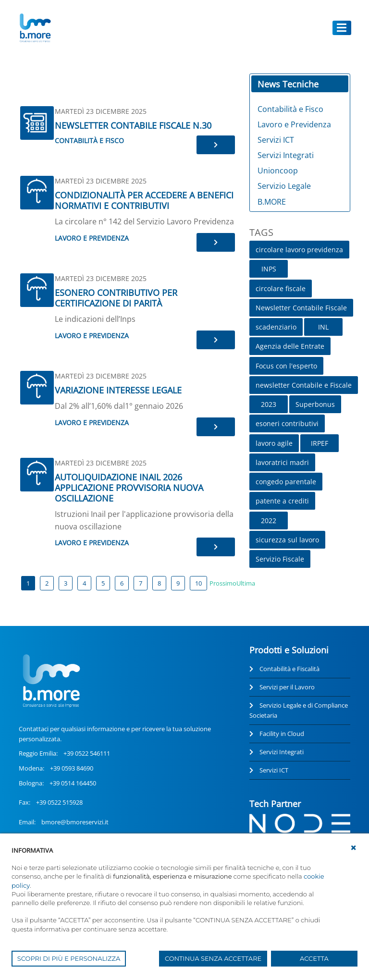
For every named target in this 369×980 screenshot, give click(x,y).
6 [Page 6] (122, 583)
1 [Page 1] (28, 583)
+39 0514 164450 (73, 783)
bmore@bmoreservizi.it (75, 822)
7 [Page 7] (141, 583)
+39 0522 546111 (87, 753)
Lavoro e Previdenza (92, 238)
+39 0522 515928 (59, 802)
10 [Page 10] (198, 583)
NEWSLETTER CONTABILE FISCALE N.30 (133, 125)
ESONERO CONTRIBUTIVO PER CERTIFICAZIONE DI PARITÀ (116, 298)
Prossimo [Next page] (223, 583)
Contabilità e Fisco (89, 141)
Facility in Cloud (282, 734)
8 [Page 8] (159, 583)
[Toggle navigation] (342, 28)
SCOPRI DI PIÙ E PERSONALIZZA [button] (69, 958)
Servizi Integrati (282, 752)
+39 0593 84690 (72, 768)
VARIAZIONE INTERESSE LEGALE (118, 390)
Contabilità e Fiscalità (289, 669)
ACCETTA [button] (314, 958)
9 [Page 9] (178, 583)
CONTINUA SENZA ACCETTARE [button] (213, 958)
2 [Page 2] (47, 583)
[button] (354, 848)
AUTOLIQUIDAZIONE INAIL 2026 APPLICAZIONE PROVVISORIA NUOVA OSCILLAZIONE (129, 488)
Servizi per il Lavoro (287, 687)
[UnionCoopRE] (35, 28)
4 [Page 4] (84, 583)
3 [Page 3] (66, 583)
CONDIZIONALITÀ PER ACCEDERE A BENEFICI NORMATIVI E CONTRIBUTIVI (144, 200)
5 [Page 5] (103, 583)
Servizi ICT (274, 770)
